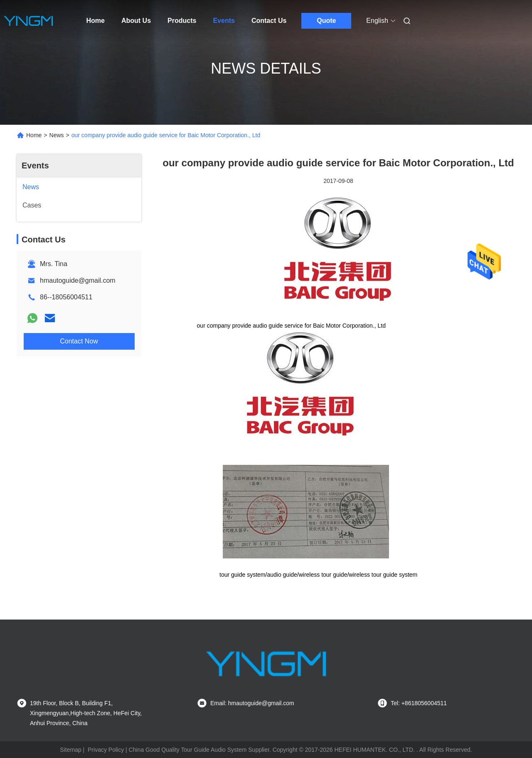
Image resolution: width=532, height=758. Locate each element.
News (57, 135)
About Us (136, 21)
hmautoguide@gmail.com (78, 280)
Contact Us (269, 21)
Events (224, 21)
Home (96, 21)
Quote (326, 21)
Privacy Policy (106, 750)
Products (182, 21)
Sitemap (70, 750)
